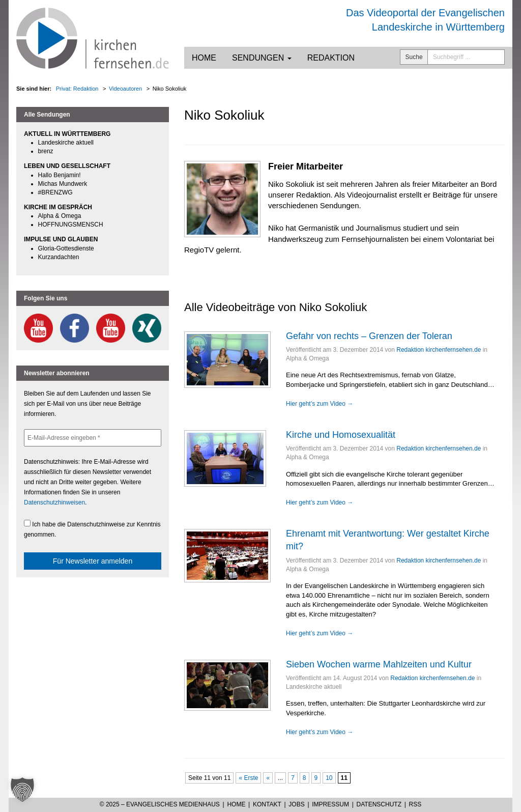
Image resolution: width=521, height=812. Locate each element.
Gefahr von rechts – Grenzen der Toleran (369, 336)
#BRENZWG (55, 192)
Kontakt (267, 804)
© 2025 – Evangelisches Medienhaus (160, 804)
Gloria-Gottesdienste (66, 248)
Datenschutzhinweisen (54, 502)
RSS (415, 804)
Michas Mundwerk (63, 184)
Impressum (330, 804)
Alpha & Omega (60, 216)
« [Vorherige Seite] (268, 778)
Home (204, 58)
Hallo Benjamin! (60, 175)
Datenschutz (379, 804)
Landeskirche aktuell (66, 143)
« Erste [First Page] (248, 778)
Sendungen (262, 58)
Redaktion (331, 58)
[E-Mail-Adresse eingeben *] (93, 438)
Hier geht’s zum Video (320, 404)
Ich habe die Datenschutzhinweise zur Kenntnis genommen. (92, 529)
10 (329, 778)
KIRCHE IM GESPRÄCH (58, 207)
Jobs (296, 804)
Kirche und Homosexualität (341, 435)
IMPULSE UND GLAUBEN (61, 239)
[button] (22, 790)
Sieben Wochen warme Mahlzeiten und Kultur (379, 664)
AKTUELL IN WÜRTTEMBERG (67, 134)
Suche (414, 57)
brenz (46, 151)
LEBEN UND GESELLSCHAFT (67, 166)
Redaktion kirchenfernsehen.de (439, 350)
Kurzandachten (59, 257)
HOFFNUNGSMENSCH (71, 225)
